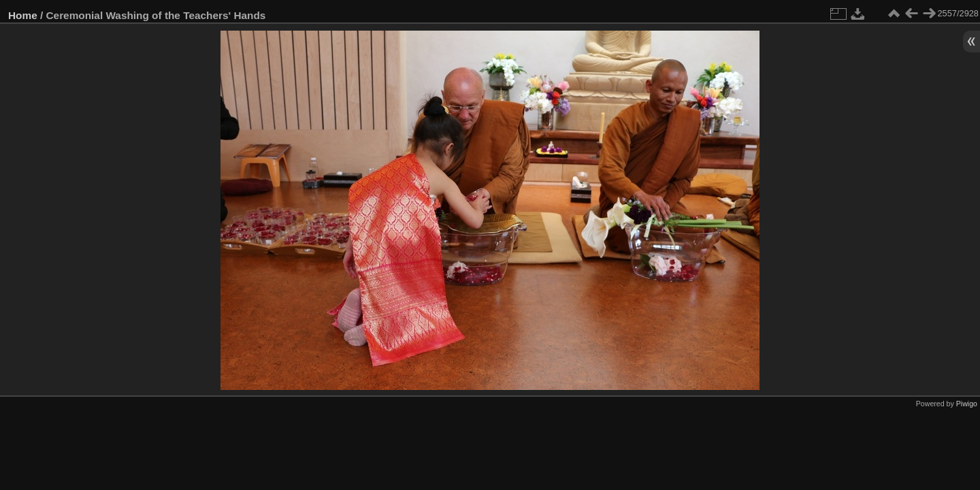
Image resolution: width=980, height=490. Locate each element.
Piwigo (967, 404)
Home (23, 15)
